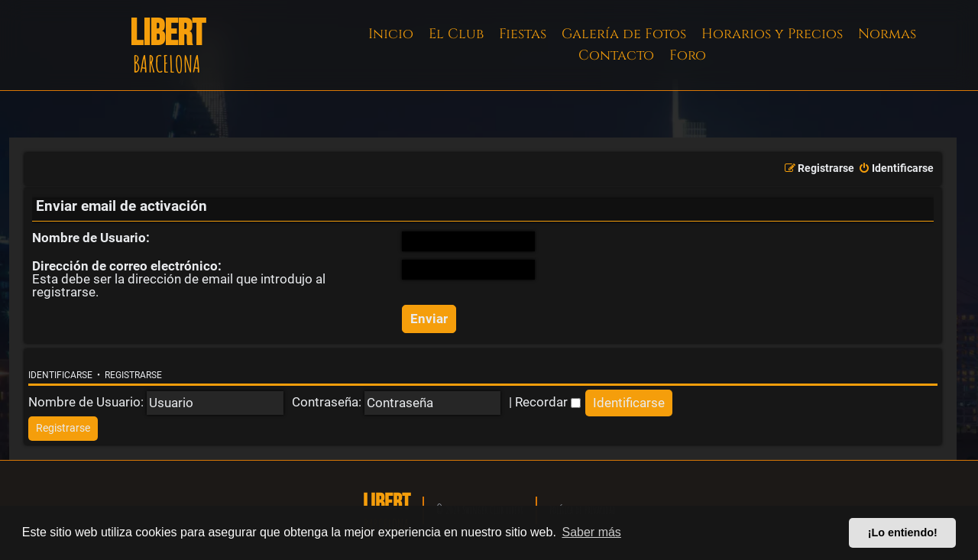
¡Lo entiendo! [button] (903, 532)
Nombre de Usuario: (91, 238)
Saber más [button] (592, 532)
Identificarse (60, 375)
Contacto (616, 55)
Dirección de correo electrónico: (127, 266)
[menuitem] (896, 169)
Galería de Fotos (624, 34)
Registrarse (133, 375)
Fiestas (523, 34)
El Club (456, 34)
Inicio (391, 34)
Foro (688, 55)
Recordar (548, 402)
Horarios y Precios (772, 34)
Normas (887, 34)
